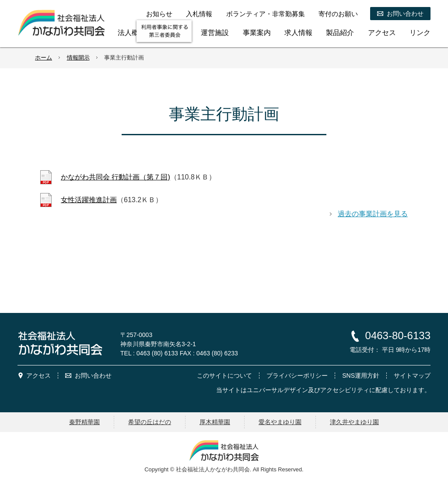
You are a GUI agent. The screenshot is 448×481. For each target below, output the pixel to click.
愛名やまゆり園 (280, 422)
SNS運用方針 (361, 376)
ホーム (44, 58)
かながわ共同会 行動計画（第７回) (115, 177)
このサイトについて (224, 376)
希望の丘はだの (150, 422)
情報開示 (78, 58)
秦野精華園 (84, 422)
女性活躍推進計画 (89, 200)
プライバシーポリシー (297, 376)
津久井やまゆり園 (354, 422)
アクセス (38, 376)
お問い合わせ (93, 376)
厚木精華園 (215, 422)
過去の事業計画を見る (373, 214)
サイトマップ (412, 376)
